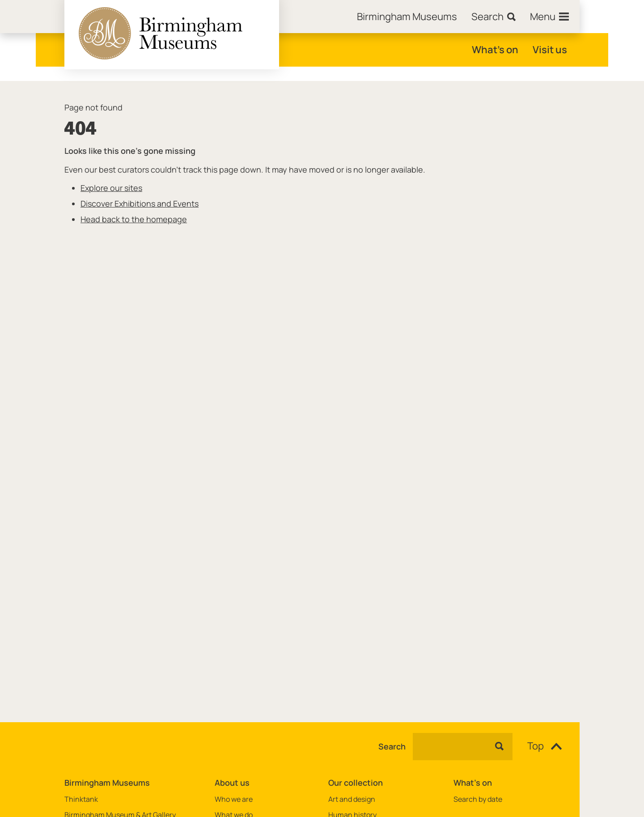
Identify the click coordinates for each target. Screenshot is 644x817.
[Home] (407, 17)
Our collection (356, 783)
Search (392, 747)
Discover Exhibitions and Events (140, 203)
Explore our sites (111, 188)
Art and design (352, 799)
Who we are (234, 799)
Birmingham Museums (107, 783)
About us (232, 783)
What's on (495, 50)
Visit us (550, 50)
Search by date (478, 799)
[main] (322, 387)
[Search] (494, 17)
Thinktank (81, 799)
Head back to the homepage (134, 219)
